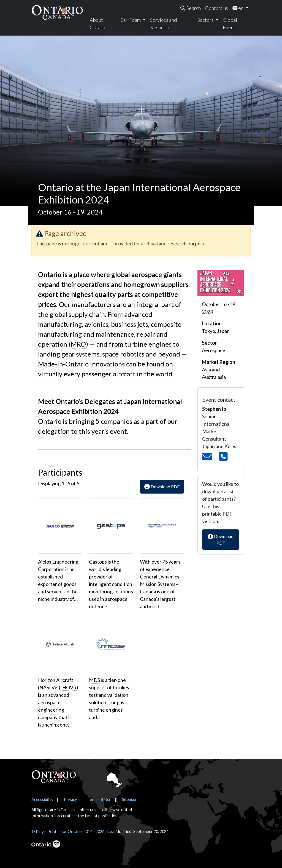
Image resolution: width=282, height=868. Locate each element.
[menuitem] (191, 8)
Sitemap (129, 799)
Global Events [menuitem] (230, 24)
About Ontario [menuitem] (98, 24)
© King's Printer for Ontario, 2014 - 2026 (68, 831)
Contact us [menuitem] (217, 8)
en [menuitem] (238, 8)
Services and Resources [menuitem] (163, 24)
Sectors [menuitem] (206, 20)
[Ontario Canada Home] (57, 12)
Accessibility (42, 799)
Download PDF (162, 487)
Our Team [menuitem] (131, 20)
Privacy (70, 799)
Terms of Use (99, 799)
